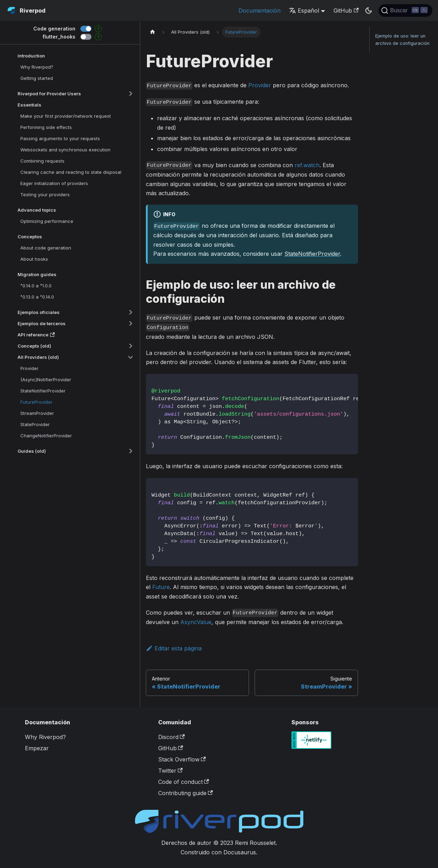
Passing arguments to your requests (60, 138)
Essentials (29, 105)
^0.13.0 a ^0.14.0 (37, 297)
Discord (171, 737)
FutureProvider (36, 402)
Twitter (170, 771)
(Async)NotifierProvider (46, 380)
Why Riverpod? (37, 67)
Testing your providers (45, 194)
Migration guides (37, 274)
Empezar (37, 748)
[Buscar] (405, 11)
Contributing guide (186, 793)
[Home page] (153, 32)
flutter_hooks (59, 37)
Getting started (37, 78)
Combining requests (42, 161)
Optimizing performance (47, 221)
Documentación (260, 11)
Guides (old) (32, 451)
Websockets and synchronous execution (65, 150)
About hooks (34, 259)
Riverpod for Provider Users (49, 94)
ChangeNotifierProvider (46, 436)
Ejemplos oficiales (39, 312)
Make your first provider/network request (66, 116)
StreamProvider (37, 413)
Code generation (54, 29)
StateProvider (35, 424)
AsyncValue (196, 622)
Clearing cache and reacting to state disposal (71, 172)
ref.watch (307, 165)
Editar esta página (174, 648)
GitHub (346, 11)
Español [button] (304, 11)
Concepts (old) (34, 346)
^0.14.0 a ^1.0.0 (36, 286)
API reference (36, 335)
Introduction (31, 56)
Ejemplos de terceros (42, 323)
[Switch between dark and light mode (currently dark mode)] (369, 11)
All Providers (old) (38, 357)
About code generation (46, 248)
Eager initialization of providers (54, 183)
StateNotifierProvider (43, 391)
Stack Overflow (182, 759)
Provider (29, 368)
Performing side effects (46, 127)
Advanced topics (37, 210)
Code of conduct (184, 782)
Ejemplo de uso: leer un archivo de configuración (402, 40)
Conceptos (30, 237)
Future (161, 587)
